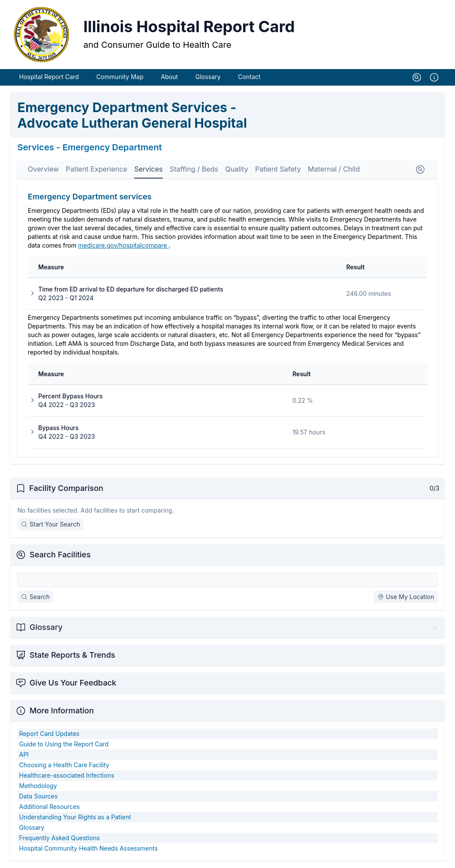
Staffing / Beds (194, 169)
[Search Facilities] (227, 580)
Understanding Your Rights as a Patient (75, 817)
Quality (237, 169)
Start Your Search (50, 525)
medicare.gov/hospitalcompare (124, 246)
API (24, 755)
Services (148, 169)
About (169, 77)
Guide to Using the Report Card (64, 744)
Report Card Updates (49, 734)
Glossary (208, 77)
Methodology (38, 786)
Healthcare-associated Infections (67, 776)
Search (35, 597)
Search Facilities (60, 555)
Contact (249, 77)
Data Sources (38, 797)
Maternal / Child (334, 169)
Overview (43, 169)
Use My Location (406, 597)
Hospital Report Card (49, 77)
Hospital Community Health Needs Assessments (88, 849)
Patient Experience (97, 169)
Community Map (120, 77)
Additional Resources (49, 807)
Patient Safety (278, 169)
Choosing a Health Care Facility (64, 765)
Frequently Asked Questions (59, 838)
